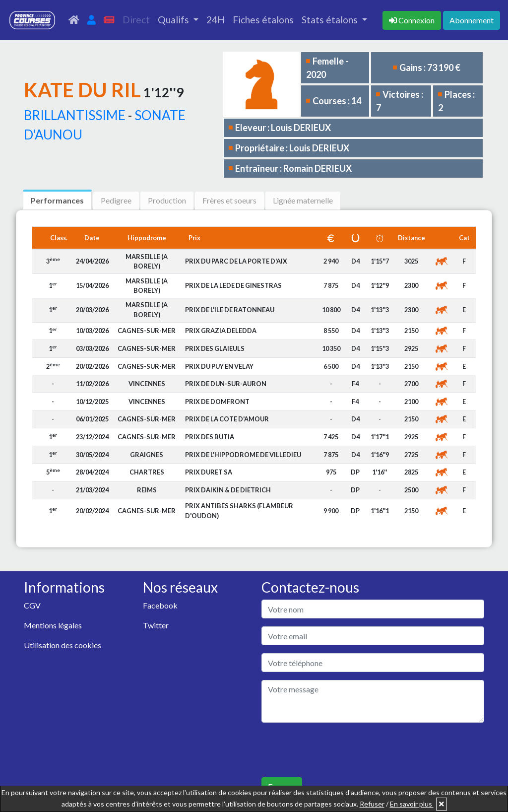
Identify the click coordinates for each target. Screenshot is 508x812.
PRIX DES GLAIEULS (215, 348)
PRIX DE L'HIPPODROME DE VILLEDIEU (243, 455)
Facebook (160, 605)
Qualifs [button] (174, 20)
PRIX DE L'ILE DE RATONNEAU (230, 310)
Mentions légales (53, 625)
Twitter (156, 625)
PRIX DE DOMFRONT (217, 402)
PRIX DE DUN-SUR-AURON (226, 384)
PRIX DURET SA (209, 472)
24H (216, 20)
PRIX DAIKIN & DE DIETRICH (228, 490)
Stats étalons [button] (331, 20)
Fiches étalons (263, 20)
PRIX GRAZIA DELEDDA (221, 331)
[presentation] (337, 750)
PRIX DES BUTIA (210, 437)
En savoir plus (412, 804)
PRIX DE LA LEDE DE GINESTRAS (233, 285)
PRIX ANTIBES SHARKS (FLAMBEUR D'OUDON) (239, 510)
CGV (32, 605)
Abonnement (472, 20)
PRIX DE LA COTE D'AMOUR (227, 419)
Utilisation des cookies (63, 645)
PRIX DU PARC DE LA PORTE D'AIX (236, 261)
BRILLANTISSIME (75, 115)
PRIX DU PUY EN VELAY (219, 366)
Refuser (372, 804)
